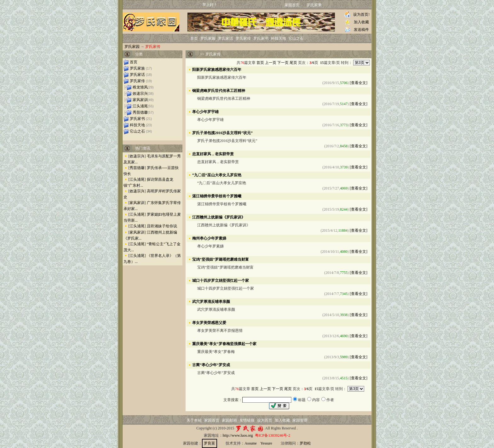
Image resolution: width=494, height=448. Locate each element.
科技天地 (279, 38)
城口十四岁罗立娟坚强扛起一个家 (221, 280)
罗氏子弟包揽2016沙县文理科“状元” (222, 133)
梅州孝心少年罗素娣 (209, 238)
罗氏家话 (226, 38)
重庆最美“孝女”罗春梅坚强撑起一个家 (224, 343)
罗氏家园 (132, 47)
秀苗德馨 (140, 112)
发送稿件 (361, 30)
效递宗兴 (140, 94)
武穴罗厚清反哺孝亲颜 (211, 301)
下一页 (283, 63)
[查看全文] (359, 83)
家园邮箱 (229, 420)
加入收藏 (361, 22)
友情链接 (247, 420)
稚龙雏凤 (140, 87)
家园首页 (292, 5)
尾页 (293, 63)
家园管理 (300, 420)
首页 (194, 38)
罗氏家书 (261, 38)
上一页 (271, 63)
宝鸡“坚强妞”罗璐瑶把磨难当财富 (221, 259)
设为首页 (265, 420)
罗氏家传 (243, 38)
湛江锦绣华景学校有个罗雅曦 (217, 196)
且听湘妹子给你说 (162, 226)
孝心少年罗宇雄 (205, 111)
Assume (251, 443)
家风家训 (140, 100)
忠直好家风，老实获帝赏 (213, 154)
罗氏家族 (208, 38)
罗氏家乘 (314, 5)
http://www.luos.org (238, 435)
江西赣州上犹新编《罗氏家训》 (219, 217)
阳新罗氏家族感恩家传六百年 (217, 69)
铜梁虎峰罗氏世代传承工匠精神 (219, 90)
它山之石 (296, 38)
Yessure (266, 443)
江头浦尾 (140, 106)
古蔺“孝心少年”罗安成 (211, 365)
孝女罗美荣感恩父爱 (209, 322)
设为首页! (361, 14)
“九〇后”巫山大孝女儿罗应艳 (217, 175)
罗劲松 (305, 443)
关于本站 (194, 420)
